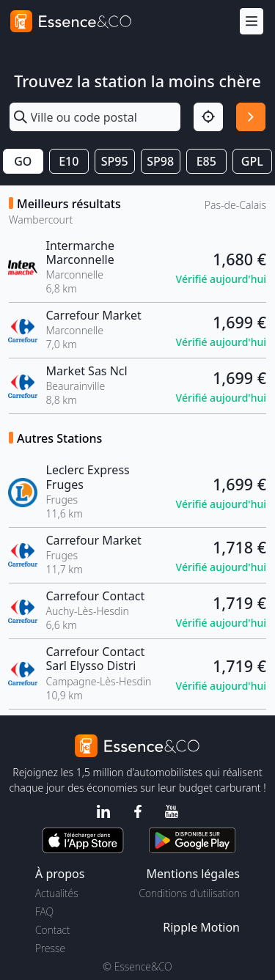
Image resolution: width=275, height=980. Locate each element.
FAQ (44, 911)
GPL (252, 161)
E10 (69, 161)
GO (23, 161)
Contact (52, 930)
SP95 (115, 161)
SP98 (160, 161)
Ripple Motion (201, 927)
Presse (50, 948)
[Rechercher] (251, 117)
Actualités (57, 893)
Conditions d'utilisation (189, 893)
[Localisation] (208, 117)
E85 (206, 161)
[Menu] (252, 22)
